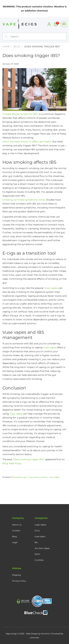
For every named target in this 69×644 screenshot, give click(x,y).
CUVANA (39, 560)
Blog (17, 47)
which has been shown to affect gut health (27, 142)
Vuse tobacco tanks (38, 477)
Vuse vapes (51, 288)
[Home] (19, 25)
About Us (17, 525)
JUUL (37, 531)
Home (6, 47)
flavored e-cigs (20, 477)
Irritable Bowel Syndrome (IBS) (20, 114)
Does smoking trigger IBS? (31, 56)
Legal (15, 542)
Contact (16, 531)
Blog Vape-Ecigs (12, 463)
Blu (36, 542)
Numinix (45, 634)
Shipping (16, 575)
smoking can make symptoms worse (24, 200)
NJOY (37, 554)
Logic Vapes (40, 525)
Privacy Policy (19, 581)
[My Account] (49, 24)
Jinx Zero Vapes (42, 548)
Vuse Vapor (54, 477)
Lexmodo (34, 638)
